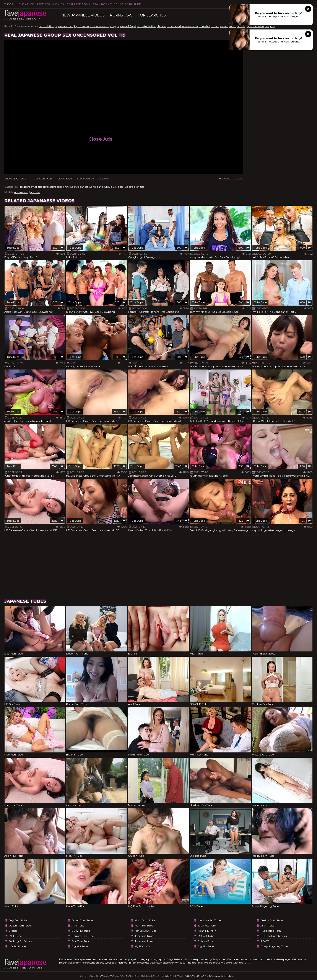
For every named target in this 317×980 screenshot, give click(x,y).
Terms (165, 976)
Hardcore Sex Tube (209, 920)
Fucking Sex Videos (20, 941)
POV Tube (267, 941)
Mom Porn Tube (145, 920)
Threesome (50, 187)
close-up (123, 187)
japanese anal (190, 26)
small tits (36, 187)
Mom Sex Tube (144, 925)
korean (224, 26)
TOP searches (152, 15)
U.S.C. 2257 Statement (222, 976)
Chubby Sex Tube (83, 936)
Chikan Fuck (206, 941)
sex (59, 187)
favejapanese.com (113, 976)
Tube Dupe (102, 178)
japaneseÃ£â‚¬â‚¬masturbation (137, 26)
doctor (215, 26)
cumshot (205, 26)
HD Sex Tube (25, 4)
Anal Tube (78, 925)
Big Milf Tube (80, 946)
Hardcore (24, 187)
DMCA (200, 976)
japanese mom (64, 26)
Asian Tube (267, 925)
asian (261, 26)
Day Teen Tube (18, 920)
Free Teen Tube (81, 941)
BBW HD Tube (81, 931)
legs (272, 26)
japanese (251, 26)
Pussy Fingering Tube (274, 946)
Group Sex (111, 187)
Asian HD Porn (207, 931)
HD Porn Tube (130, 4)
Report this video (231, 178)
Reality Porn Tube (272, 920)
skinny (65, 187)
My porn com (143, 946)
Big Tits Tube (206, 946)
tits (142, 187)
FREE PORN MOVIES (50, 4)
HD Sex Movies (18, 946)
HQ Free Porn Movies (274, 936)
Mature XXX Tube (145, 931)
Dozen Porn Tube (20, 925)
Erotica (13, 931)
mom (233, 26)
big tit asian (81, 26)
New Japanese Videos (83, 15)
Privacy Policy (183, 976)
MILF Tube (15, 936)
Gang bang (96, 187)
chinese (161, 26)
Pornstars (121, 15)
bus (267, 26)
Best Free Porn (78, 4)
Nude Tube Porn (271, 931)
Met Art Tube (206, 936)
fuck (92, 26)
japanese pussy (106, 26)
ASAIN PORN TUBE (105, 4)
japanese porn (144, 941)
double (241, 26)
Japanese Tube (144, 936)
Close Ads (100, 139)
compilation (47, 26)
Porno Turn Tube (82, 920)
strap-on (134, 187)
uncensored (174, 26)
